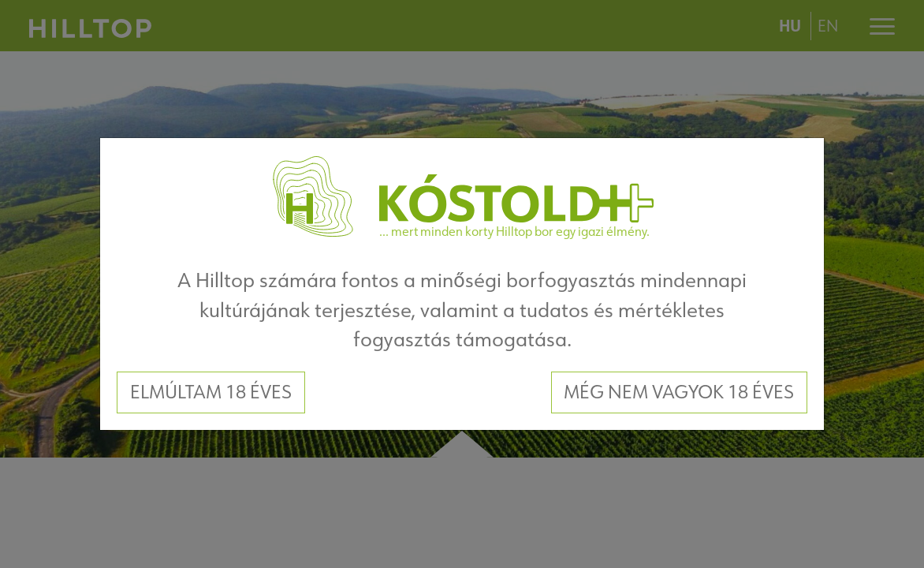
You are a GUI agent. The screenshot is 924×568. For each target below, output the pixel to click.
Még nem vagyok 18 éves (679, 392)
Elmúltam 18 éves (211, 392)
